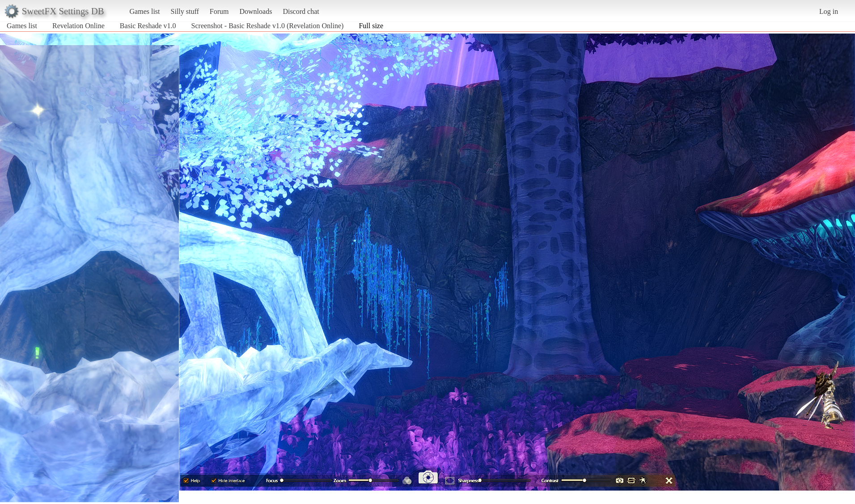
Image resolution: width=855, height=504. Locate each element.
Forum (219, 11)
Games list (145, 11)
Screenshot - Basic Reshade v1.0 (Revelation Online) (268, 26)
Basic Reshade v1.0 (148, 26)
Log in (829, 11)
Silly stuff (185, 11)
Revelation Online (78, 26)
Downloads (256, 11)
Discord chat (301, 11)
